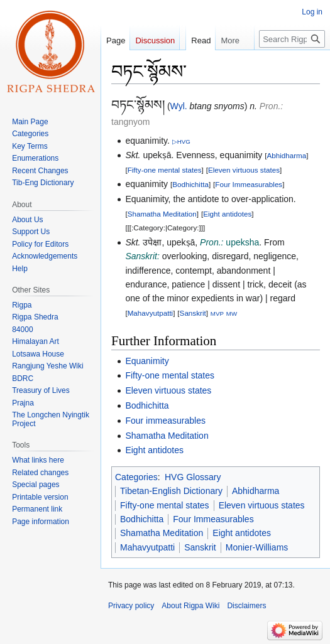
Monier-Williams (257, 547)
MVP (217, 314)
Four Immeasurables (249, 184)
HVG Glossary (193, 477)
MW (232, 314)
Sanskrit (193, 313)
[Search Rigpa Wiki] (292, 64)
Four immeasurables (165, 421)
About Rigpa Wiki (190, 606)
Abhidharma (286, 155)
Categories (136, 477)
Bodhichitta (190, 184)
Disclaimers (246, 606)
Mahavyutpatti (151, 313)
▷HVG (181, 142)
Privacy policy (131, 606)
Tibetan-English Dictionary (171, 491)
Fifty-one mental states (165, 170)
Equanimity (147, 361)
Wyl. (179, 106)
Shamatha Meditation (162, 214)
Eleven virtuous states (244, 170)
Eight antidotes (227, 214)
